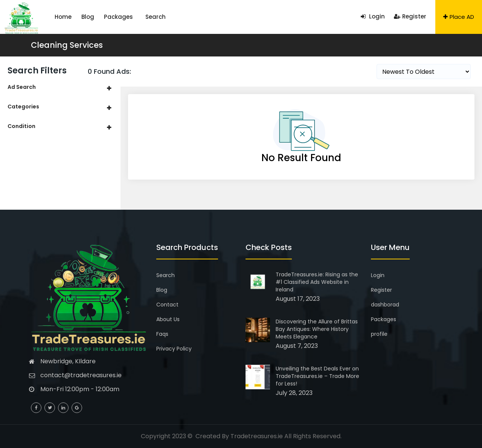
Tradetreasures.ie (257, 436)
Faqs (162, 334)
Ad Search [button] (22, 87)
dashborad (385, 305)
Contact (167, 305)
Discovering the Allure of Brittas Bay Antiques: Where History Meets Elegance (317, 329)
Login (373, 16)
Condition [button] (21, 126)
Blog (78, 17)
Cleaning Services (67, 45)
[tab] (60, 87)
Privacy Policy (174, 349)
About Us (168, 319)
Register (410, 16)
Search (129, 17)
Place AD (459, 17)
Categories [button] (23, 107)
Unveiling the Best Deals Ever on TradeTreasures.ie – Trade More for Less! (317, 376)
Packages (101, 17)
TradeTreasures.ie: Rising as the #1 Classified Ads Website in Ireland (317, 282)
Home (60, 17)
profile (379, 334)
